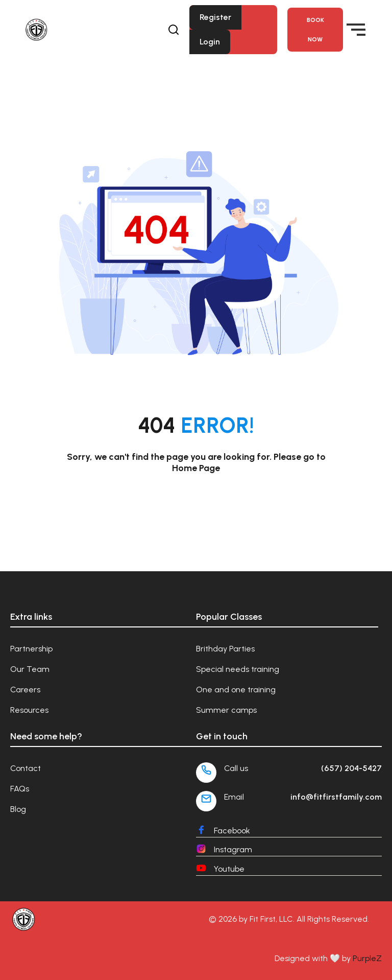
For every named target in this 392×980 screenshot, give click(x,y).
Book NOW (315, 30)
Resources (29, 710)
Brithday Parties (225, 649)
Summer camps (226, 710)
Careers (25, 690)
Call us (236, 768)
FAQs (20, 789)
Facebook (232, 831)
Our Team (30, 669)
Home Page (196, 468)
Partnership (31, 649)
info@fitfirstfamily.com (336, 797)
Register (215, 17)
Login (210, 42)
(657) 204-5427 (351, 768)
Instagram (233, 849)
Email (234, 797)
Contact (26, 768)
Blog (18, 809)
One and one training (236, 690)
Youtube (229, 869)
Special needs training (238, 669)
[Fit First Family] (75, 30)
